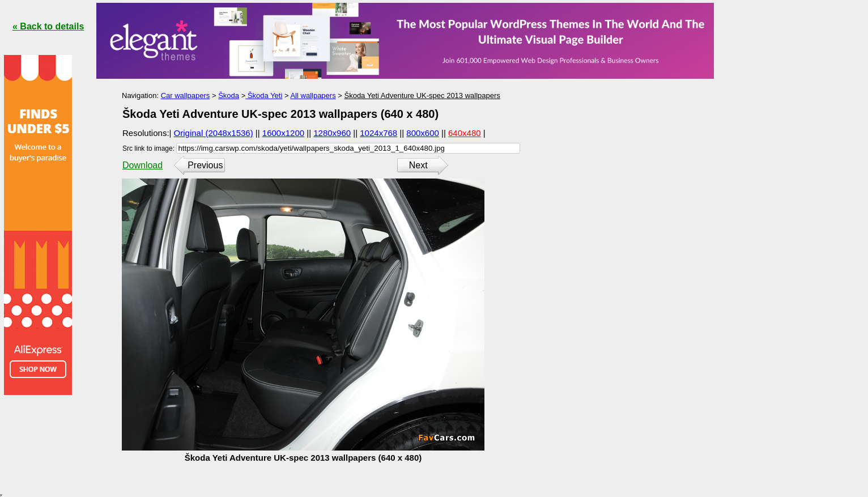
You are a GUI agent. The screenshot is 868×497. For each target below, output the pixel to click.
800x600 (423, 133)
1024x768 (378, 133)
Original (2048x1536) (214, 133)
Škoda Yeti (264, 95)
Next (418, 165)
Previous (205, 165)
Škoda (229, 95)
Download (142, 165)
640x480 (465, 133)
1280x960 (332, 133)
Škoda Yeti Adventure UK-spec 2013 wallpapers (422, 95)
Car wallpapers (186, 95)
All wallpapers (313, 95)
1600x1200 (283, 133)
